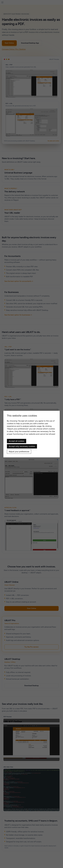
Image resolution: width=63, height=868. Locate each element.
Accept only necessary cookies (22, 446)
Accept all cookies (16, 441)
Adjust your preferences (19, 451)
